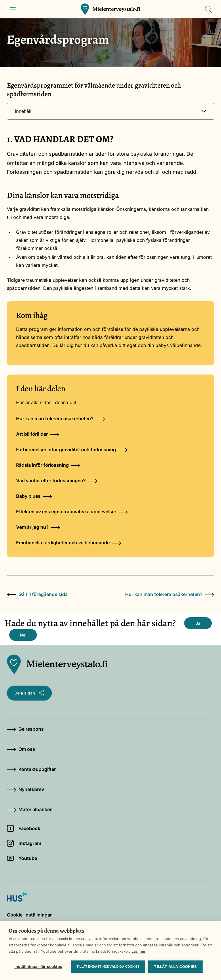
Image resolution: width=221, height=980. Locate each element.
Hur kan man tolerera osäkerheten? (61, 418)
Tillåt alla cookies (175, 967)
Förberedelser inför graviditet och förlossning (72, 450)
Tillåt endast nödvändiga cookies (108, 967)
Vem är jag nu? (38, 527)
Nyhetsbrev (25, 789)
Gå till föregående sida (37, 594)
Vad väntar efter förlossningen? (57, 481)
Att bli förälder (38, 434)
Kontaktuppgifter (31, 769)
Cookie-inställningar (29, 915)
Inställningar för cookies (38, 967)
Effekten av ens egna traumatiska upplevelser (72, 512)
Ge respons (25, 729)
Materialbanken (30, 809)
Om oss (21, 749)
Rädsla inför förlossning (48, 465)
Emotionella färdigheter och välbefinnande (69, 543)
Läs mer (139, 951)
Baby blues (34, 496)
